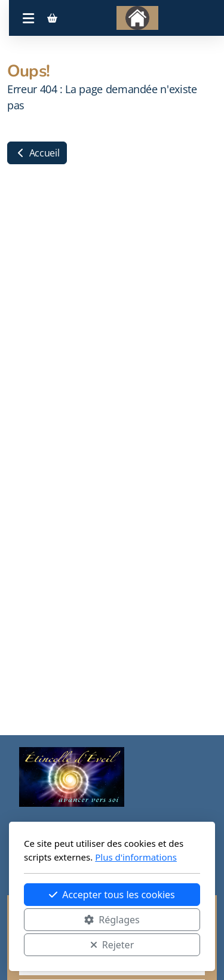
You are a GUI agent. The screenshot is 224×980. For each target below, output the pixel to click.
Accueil (37, 153)
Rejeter (112, 945)
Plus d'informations (136, 857)
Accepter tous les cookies (112, 895)
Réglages (112, 920)
